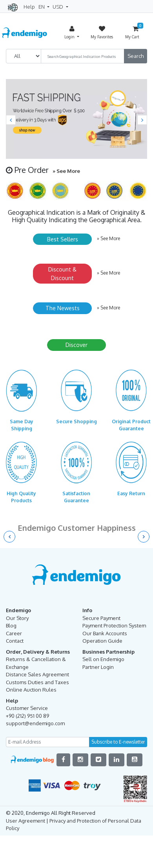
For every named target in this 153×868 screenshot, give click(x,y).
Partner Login (98, 667)
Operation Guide (102, 641)
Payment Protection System (114, 625)
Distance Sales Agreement (37, 674)
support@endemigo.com (35, 723)
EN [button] (42, 7)
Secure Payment (101, 618)
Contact (15, 641)
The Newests (63, 308)
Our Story (17, 618)
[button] (11, 120)
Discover (76, 345)
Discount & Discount (62, 273)
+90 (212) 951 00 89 (27, 716)
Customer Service (27, 708)
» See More (66, 171)
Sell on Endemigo (103, 659)
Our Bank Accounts (105, 633)
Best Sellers (63, 239)
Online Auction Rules (31, 690)
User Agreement (25, 821)
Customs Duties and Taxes (37, 682)
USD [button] (58, 7)
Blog (11, 625)
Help (29, 7)
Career (14, 633)
